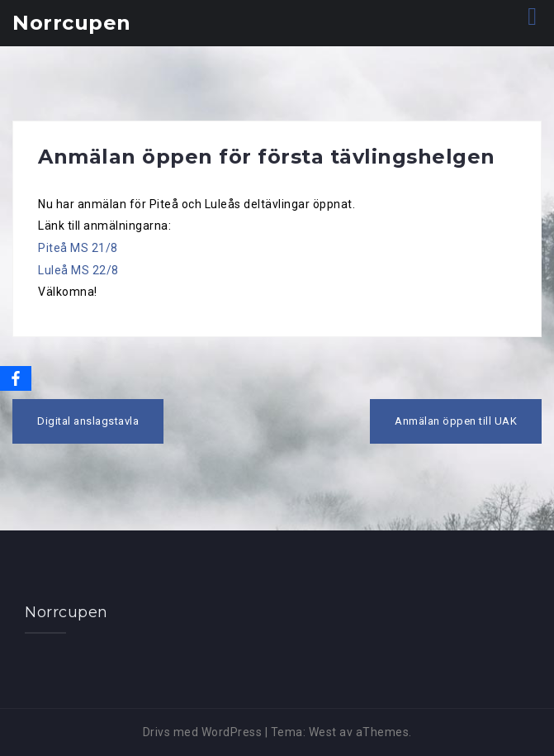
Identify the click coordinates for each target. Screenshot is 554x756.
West (323, 732)
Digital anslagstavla (88, 421)
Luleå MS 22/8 (78, 270)
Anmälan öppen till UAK (456, 421)
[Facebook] (16, 378)
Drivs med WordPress (203, 732)
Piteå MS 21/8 (78, 248)
